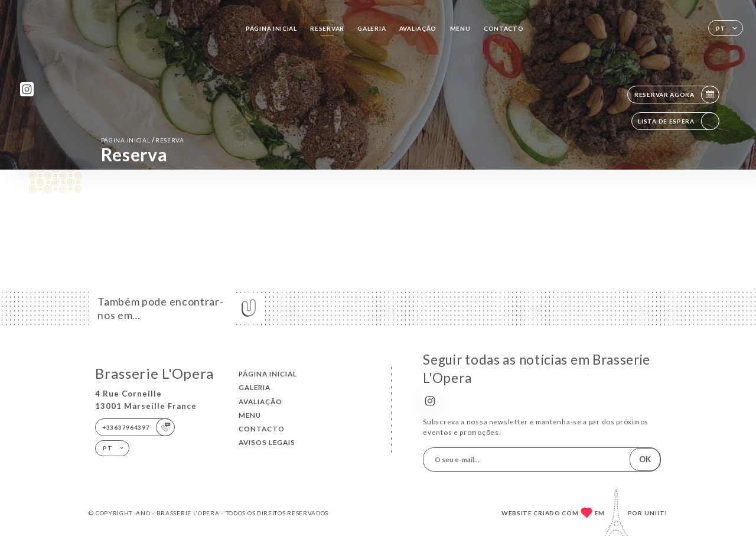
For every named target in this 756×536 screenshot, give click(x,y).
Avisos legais (267, 442)
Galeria (372, 28)
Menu (460, 28)
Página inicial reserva (143, 140)
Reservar (327, 28)
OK (645, 459)
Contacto (504, 28)
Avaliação (418, 28)
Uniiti (656, 513)
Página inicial (271, 28)
